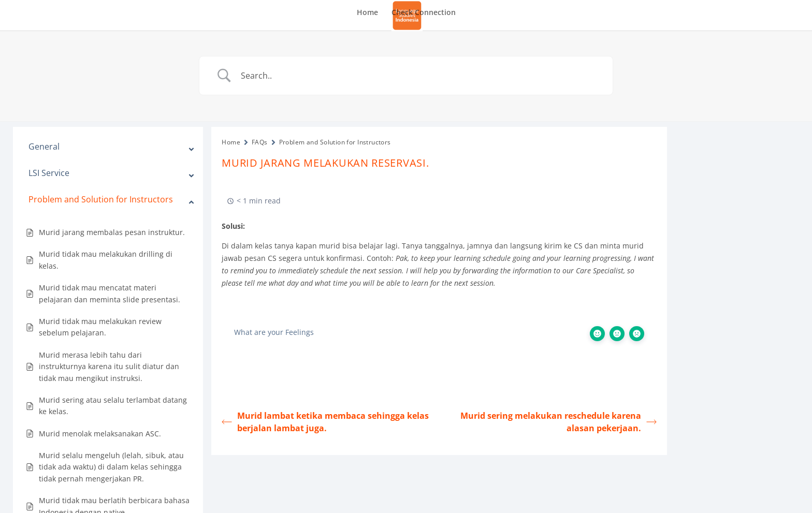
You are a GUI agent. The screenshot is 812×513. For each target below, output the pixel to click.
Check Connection (424, 13)
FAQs (260, 142)
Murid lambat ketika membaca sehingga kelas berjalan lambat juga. (325, 422)
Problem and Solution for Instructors (335, 142)
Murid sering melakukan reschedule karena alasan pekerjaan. (559, 422)
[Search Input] (419, 76)
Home (367, 13)
